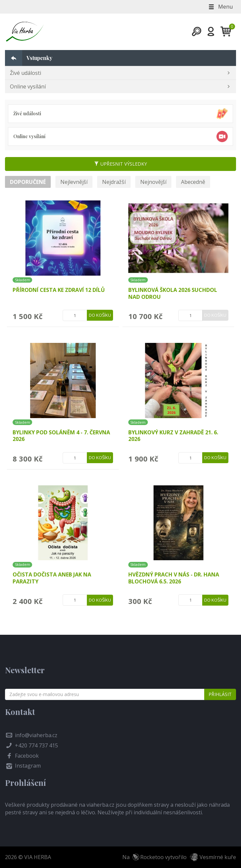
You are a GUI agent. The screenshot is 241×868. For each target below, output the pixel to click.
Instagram (28, 766)
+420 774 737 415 (36, 745)
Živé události (26, 73)
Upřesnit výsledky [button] (120, 164)
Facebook (27, 756)
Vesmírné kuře (218, 857)
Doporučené (28, 182)
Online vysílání (28, 86)
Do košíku (100, 315)
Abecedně (193, 182)
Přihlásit (220, 694)
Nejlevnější (74, 182)
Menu (220, 7)
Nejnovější (153, 182)
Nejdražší (114, 182)
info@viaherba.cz (36, 735)
